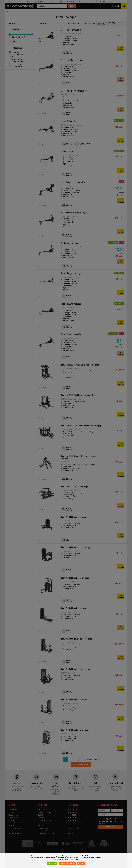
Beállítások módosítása (67, 863)
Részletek (81, 863)
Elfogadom (52, 863)
